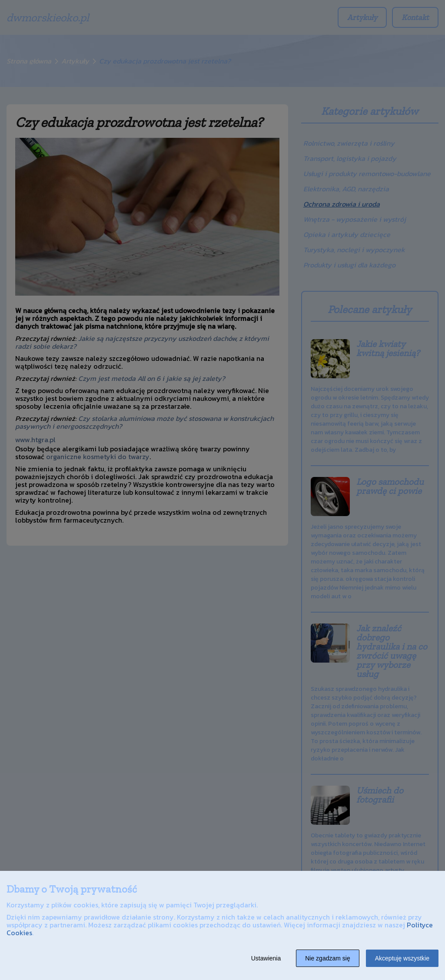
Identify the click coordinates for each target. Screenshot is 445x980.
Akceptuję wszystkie (402, 958)
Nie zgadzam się (328, 958)
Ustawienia (266, 958)
